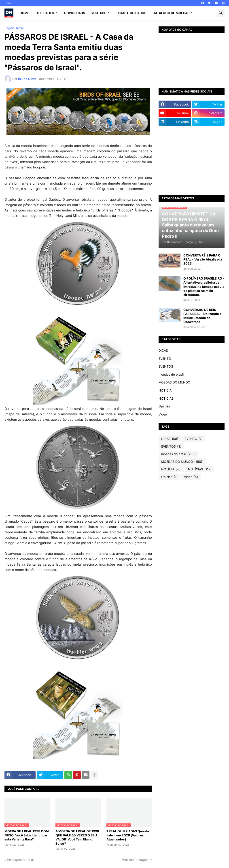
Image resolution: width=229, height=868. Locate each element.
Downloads (75, 13)
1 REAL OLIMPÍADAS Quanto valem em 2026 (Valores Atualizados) (128, 835)
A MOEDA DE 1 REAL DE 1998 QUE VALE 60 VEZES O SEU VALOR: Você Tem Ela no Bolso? (77, 837)
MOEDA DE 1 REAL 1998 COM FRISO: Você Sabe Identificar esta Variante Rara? (27, 835)
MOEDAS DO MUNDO (174, 382)
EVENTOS (166, 366)
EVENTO (165, 359)
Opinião (164, 406)
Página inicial (14, 28)
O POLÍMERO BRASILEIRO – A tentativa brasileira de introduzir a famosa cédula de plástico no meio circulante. (204, 286)
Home (8, 3)
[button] (221, 13)
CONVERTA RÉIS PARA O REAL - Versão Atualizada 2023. (203, 259)
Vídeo (163, 414)
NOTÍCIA (165, 390)
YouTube (99, 13)
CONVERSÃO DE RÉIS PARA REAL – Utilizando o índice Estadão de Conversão (202, 316)
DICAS (163, 350)
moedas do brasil (171, 374)
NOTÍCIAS (166, 398)
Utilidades (45, 13)
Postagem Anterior (20, 860)
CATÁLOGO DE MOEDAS (171, 13)
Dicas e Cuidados (131, 13)
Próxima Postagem (136, 860)
